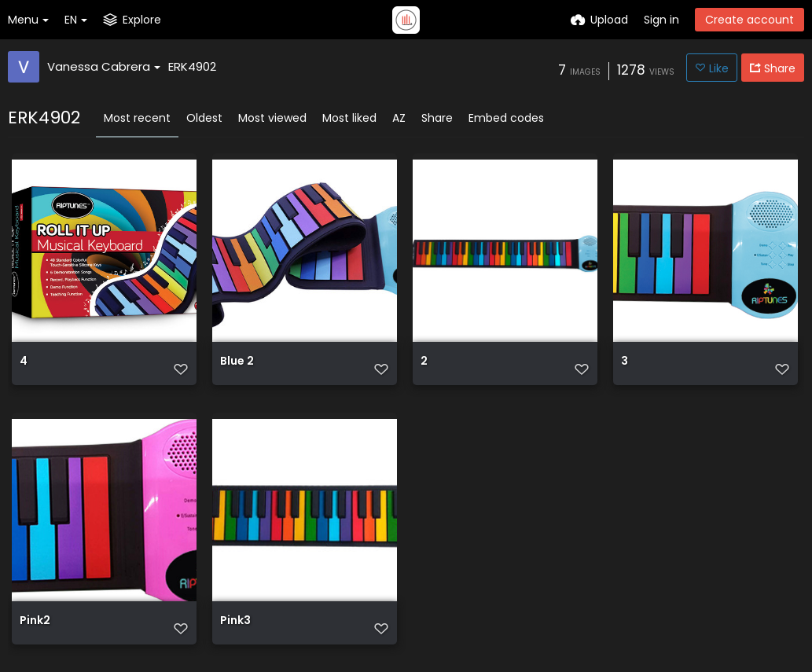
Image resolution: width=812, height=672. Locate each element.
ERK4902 (192, 66)
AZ (399, 118)
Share (437, 118)
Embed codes (506, 118)
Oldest (204, 118)
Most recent (137, 118)
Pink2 (35, 621)
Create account (750, 20)
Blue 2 (237, 362)
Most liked (349, 118)
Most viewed (272, 118)
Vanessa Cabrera (104, 66)
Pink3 (235, 621)
